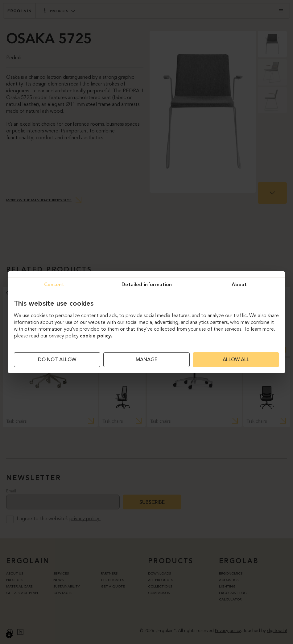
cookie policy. (96, 336)
